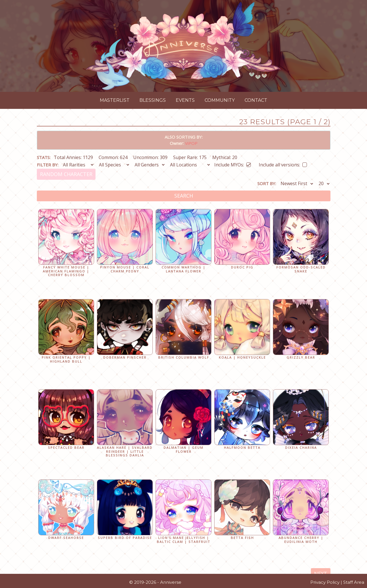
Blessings (153, 100)
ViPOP (191, 143)
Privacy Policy (325, 582)
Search (184, 196)
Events (185, 100)
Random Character (66, 174)
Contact (256, 100)
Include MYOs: (233, 164)
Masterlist (115, 100)
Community (220, 100)
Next (321, 574)
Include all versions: (283, 164)
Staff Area (354, 582)
